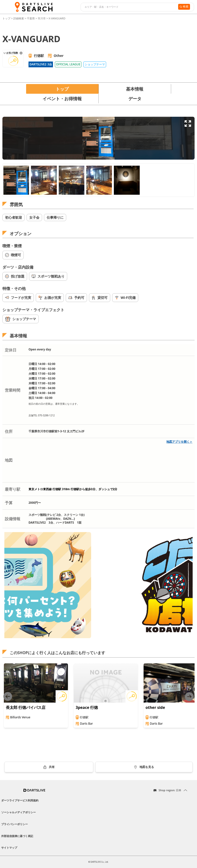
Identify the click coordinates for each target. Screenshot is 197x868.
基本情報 (135, 89)
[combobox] (129, 7)
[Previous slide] (8, 697)
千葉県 (31, 18)
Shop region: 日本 (170, 790)
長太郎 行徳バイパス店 (26, 707)
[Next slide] (189, 697)
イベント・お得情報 (62, 99)
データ (135, 99)
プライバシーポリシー (15, 824)
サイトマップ (9, 848)
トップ (7, 18)
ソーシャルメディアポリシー (18, 812)
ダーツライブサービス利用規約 (20, 800)
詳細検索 (19, 18)
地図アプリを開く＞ (179, 442)
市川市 (42, 18)
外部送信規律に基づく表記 (17, 836)
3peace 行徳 (87, 707)
